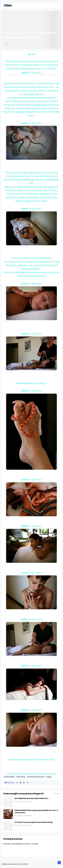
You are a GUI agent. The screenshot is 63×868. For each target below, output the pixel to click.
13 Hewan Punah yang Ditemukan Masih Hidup (34, 822)
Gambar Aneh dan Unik (36, 777)
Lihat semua (56, 794)
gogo (49, 777)
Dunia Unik (22, 777)
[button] (31, 783)
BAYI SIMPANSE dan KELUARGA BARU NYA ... (32, 798)
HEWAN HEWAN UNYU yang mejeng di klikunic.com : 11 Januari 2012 (36, 811)
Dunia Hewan (17, 28)
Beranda (8, 28)
